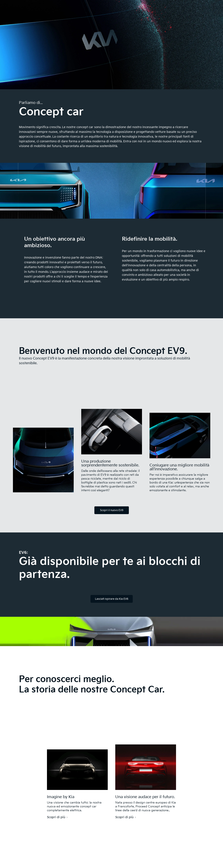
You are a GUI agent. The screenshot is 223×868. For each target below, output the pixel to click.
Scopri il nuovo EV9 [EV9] (112, 510)
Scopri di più (56, 817)
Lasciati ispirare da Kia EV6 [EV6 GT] (112, 599)
